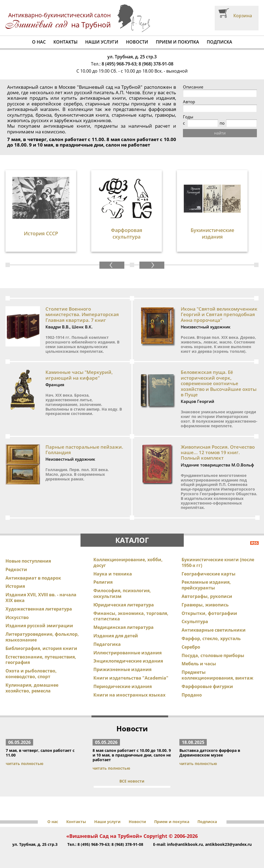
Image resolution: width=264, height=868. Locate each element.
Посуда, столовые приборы (213, 655)
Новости (137, 42)
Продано (192, 695)
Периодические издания (123, 686)
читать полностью (25, 764)
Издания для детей (116, 636)
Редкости (16, 569)
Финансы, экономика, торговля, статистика (131, 616)
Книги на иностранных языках (129, 695)
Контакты (65, 42)
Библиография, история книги (41, 648)
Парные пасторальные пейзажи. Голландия (84, 450)
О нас (39, 42)
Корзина (243, 16)
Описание (193, 87)
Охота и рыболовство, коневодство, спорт (31, 674)
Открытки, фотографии (209, 613)
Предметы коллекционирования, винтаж (217, 675)
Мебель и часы (199, 664)
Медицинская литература (124, 627)
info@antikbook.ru (185, 844)
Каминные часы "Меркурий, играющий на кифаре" (79, 375)
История (15, 586)
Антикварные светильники (214, 630)
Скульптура (195, 621)
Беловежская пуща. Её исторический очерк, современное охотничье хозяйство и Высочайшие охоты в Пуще (219, 383)
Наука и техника (113, 574)
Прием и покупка (177, 42)
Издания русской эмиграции (39, 626)
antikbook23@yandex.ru (228, 844)
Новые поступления (28, 561)
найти (220, 133)
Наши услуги (102, 42)
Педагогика (107, 644)
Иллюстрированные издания (127, 653)
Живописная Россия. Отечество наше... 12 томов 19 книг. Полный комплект (218, 452)
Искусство (17, 617)
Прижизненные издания (122, 669)
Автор (189, 102)
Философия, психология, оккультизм (122, 593)
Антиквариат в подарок (33, 578)
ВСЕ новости (132, 781)
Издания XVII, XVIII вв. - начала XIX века (41, 598)
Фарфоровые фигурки (207, 686)
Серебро (191, 647)
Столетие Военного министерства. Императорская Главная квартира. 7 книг (82, 314)
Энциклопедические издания (128, 661)
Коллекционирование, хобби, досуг (128, 562)
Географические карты (209, 574)
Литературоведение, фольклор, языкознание (42, 637)
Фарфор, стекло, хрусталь (211, 638)
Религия (103, 582)
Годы (188, 117)
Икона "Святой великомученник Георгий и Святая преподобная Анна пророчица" (219, 314)
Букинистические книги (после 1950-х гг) (218, 562)
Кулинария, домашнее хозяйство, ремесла (32, 688)
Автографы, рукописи (207, 596)
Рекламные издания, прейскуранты (206, 585)
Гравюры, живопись (205, 605)
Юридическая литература (124, 605)
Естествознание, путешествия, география (41, 660)
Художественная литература (39, 609)
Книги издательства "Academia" (131, 678)
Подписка (219, 42)
